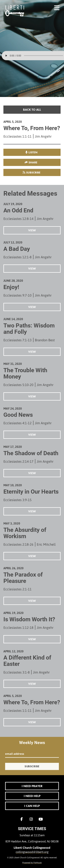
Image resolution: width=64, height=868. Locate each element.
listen (33, 152)
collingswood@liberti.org (32, 852)
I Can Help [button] (32, 806)
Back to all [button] (32, 110)
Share (33, 162)
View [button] (32, 230)
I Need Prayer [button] (32, 786)
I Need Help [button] (32, 796)
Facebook (23, 819)
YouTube (42, 819)
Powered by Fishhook (32, 863)
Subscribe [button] (33, 172)
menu (57, 6)
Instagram (32, 819)
